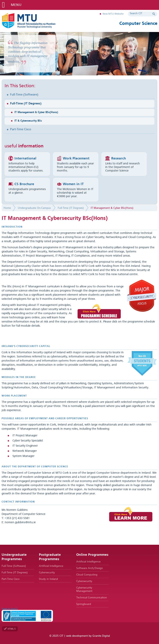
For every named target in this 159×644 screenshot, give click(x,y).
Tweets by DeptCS (10, 609)
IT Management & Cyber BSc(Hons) (36, 112)
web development (77, 636)
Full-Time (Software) (24, 95)
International (25, 158)
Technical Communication (92, 598)
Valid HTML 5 (10, 629)
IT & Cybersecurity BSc (28, 121)
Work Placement (76, 158)
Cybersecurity (47, 573)
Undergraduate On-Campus (34, 208)
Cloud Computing (87, 575)
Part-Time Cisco (21, 129)
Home (7, 208)
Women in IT (73, 184)
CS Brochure (24, 184)
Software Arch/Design (90, 568)
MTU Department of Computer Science (35, 21)
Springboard (84, 604)
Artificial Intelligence (51, 566)
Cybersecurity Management (84, 589)
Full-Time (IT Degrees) (26, 104)
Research (119, 158)
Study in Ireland (48, 579)
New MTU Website (113, 14)
